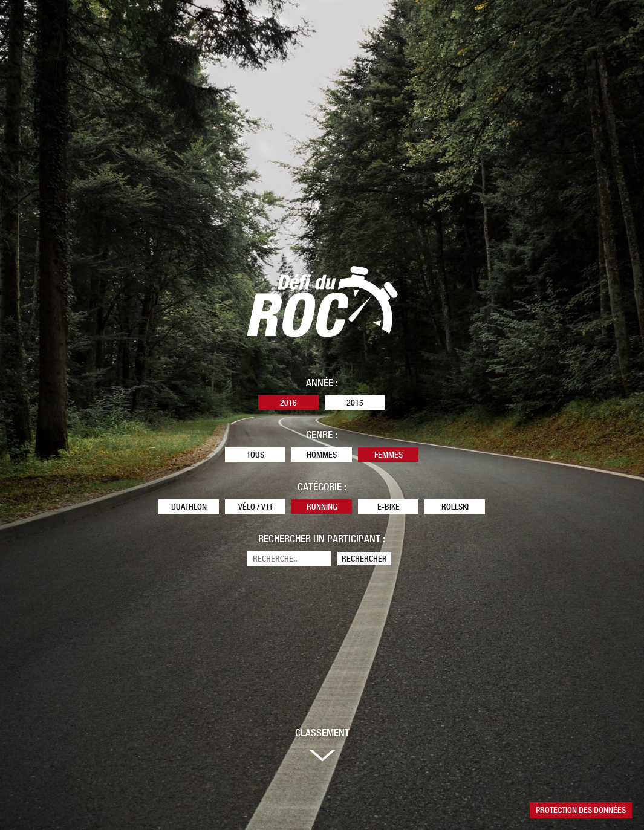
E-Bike (389, 507)
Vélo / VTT (255, 507)
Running (322, 507)
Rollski (455, 507)
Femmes (389, 455)
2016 (288, 403)
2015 (355, 403)
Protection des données (581, 810)
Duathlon (189, 507)
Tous (255, 455)
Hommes (322, 455)
